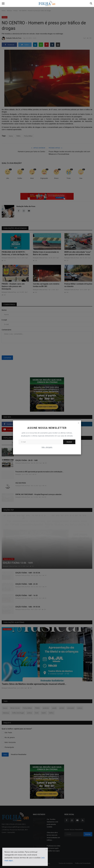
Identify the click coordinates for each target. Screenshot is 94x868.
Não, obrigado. (47, 447)
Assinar (69, 442)
